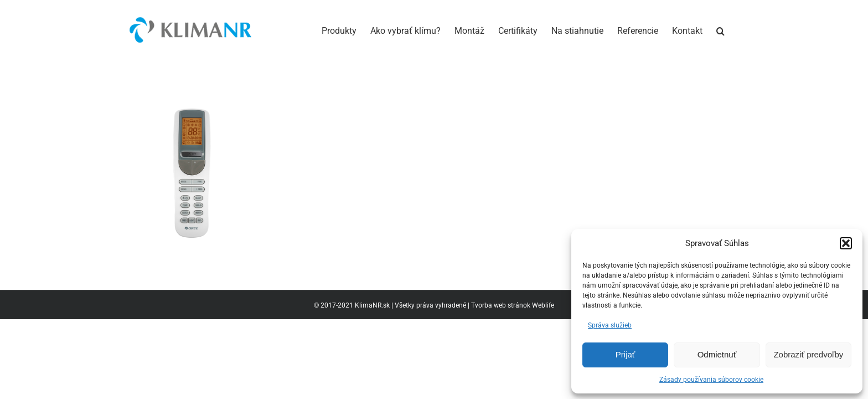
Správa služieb (610, 325)
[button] (846, 243)
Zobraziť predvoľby (808, 354)
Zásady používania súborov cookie (711, 380)
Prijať (626, 354)
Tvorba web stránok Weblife (513, 305)
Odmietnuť (717, 354)
